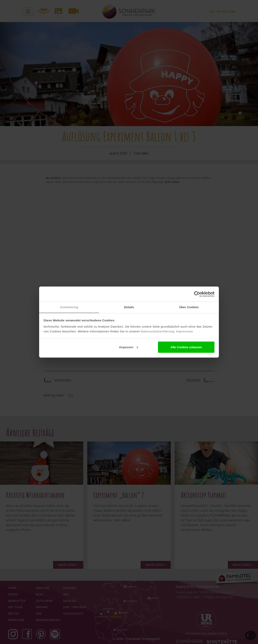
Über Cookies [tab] (189, 307)
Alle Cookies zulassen (186, 347)
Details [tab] (129, 307)
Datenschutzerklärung (158, 331)
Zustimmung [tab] (69, 307)
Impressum (185, 331)
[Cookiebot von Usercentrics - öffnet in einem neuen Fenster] (197, 294)
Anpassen (129, 347)
